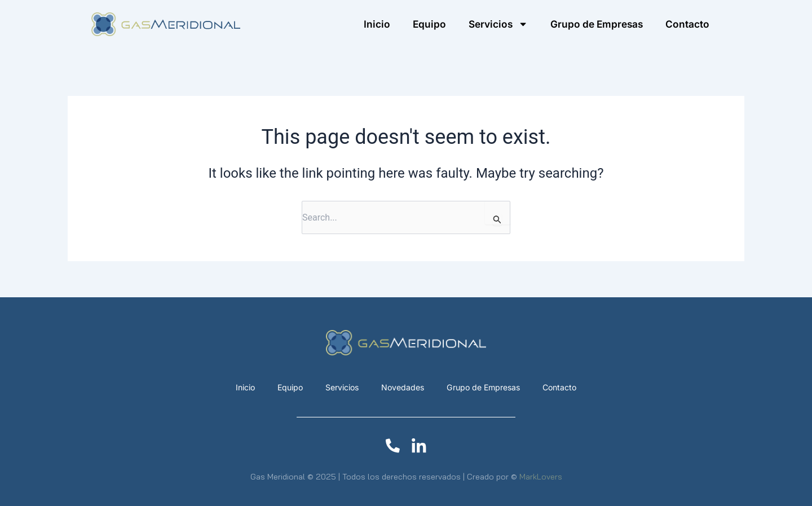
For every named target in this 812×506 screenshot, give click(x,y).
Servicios (340, 387)
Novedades (402, 387)
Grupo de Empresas (597, 24)
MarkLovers (541, 477)
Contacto (687, 24)
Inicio (377, 24)
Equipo (429, 24)
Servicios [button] (498, 24)
